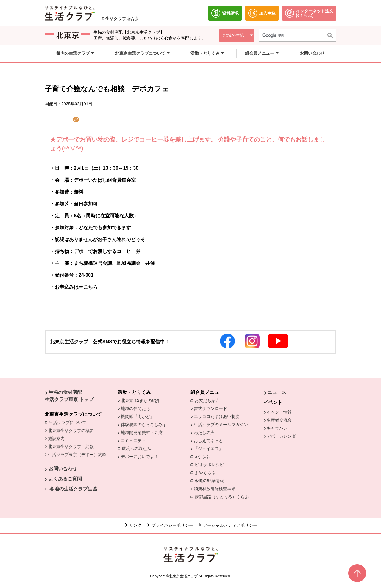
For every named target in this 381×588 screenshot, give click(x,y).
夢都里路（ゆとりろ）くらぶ (222, 497)
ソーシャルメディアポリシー (230, 525)
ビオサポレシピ (211, 464)
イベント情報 (279, 412)
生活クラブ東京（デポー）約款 (77, 455)
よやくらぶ (207, 472)
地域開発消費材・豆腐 (142, 433)
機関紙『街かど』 (138, 416)
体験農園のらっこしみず (144, 425)
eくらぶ (202, 457)
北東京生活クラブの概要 (71, 430)
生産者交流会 (279, 420)
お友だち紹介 (209, 400)
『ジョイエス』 (208, 449)
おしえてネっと (208, 441)
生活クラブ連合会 (122, 18)
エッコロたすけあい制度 (217, 416)
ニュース (277, 392)
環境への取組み (138, 449)
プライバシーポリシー (172, 525)
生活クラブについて (69, 422)
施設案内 (56, 438)
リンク (135, 525)
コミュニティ (133, 441)
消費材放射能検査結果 (216, 488)
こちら (90, 287)
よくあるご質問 (65, 479)
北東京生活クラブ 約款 (71, 446)
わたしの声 (204, 433)
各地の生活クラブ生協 (73, 489)
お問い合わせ (63, 469)
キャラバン (277, 428)
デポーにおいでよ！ (140, 457)
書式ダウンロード (210, 408)
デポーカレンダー (283, 436)
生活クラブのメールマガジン (221, 425)
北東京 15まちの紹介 (140, 400)
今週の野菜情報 (211, 480)
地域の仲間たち (135, 408)
